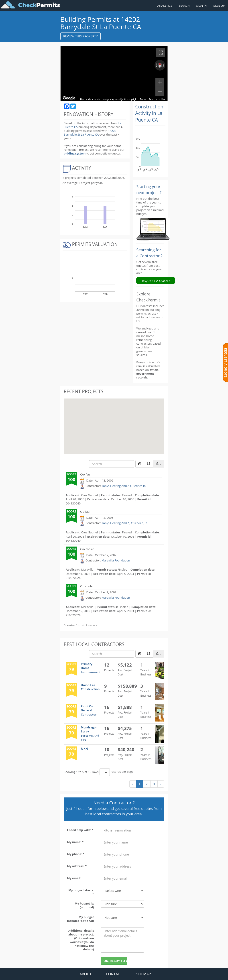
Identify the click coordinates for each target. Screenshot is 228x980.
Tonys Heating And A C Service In (124, 486)
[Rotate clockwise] (164, 65)
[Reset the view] (160, 65)
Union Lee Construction (90, 687)
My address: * (77, 866)
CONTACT (114, 974)
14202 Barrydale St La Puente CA (90, 133)
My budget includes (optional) (80, 919)
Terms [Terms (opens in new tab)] (143, 99)
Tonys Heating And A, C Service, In (124, 523)
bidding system (75, 153)
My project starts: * (81, 892)
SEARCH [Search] (184, 6)
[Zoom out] (160, 91)
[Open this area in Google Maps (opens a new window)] (69, 98)
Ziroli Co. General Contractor (89, 710)
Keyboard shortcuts (90, 99)
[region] (114, 73)
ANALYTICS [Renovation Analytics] (165, 6)
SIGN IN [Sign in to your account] (202, 6)
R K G (84, 748)
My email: (74, 878)
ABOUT (85, 974)
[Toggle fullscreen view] (161, 53)
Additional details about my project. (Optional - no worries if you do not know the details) (81, 940)
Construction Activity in (149, 113)
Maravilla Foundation (116, 560)
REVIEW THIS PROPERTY (80, 36)
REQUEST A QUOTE (156, 281)
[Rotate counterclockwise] (156, 65)
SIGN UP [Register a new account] (219, 6)
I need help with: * (80, 830)
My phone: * (76, 854)
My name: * (75, 842)
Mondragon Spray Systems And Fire (90, 734)
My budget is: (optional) (84, 905)
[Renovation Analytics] (153, 229)
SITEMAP (144, 974)
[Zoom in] (160, 82)
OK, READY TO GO (116, 961)
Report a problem (158, 99)
